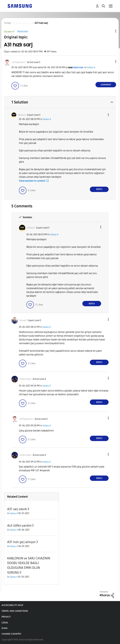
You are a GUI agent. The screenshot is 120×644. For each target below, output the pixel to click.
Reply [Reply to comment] (99, 189)
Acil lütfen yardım (19, 526)
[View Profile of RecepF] (23, 320)
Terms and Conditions (15, 611)
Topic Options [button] (110, 31)
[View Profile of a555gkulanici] (19, 62)
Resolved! (23, 31)
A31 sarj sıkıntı (17, 509)
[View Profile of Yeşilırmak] (78, 67)
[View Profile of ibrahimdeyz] (25, 379)
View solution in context (32, 181)
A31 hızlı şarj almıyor (21, 542)
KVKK (5, 628)
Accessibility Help (12, 605)
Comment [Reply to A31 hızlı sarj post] (106, 85)
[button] (111, 62)
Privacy (6, 617)
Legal (5, 623)
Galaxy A (91, 67)
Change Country (11, 634)
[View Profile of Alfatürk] (22, 115)
